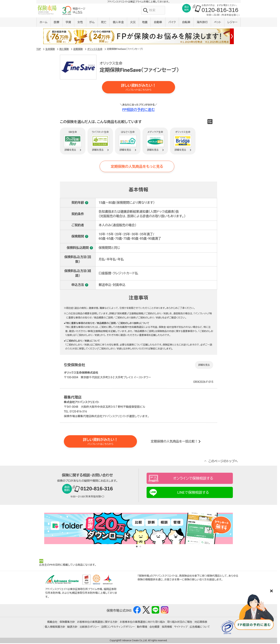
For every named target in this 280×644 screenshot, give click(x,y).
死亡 (104, 23)
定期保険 (78, 50)
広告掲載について (200, 628)
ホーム (44, 23)
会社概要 (154, 628)
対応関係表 (201, 623)
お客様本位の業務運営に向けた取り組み (142, 623)
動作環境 (142, 628)
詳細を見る (204, 366)
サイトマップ (181, 628)
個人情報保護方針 (55, 628)
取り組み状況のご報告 (180, 623)
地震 (145, 23)
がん (92, 23)
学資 (68, 23)
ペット (218, 23)
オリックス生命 (95, 50)
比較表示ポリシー (89, 628)
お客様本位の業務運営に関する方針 (97, 623)
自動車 (158, 23)
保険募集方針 (67, 623)
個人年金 (118, 23)
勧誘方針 (72, 628)
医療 (56, 23)
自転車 (186, 23)
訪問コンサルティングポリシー (118, 628)
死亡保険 (64, 50)
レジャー (233, 23)
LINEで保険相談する (193, 493)
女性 (80, 23)
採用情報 (167, 628)
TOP (39, 50)
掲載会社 (52, 623)
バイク (172, 23)
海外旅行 (202, 23)
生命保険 (50, 50)
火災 (133, 23)
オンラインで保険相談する (193, 479)
